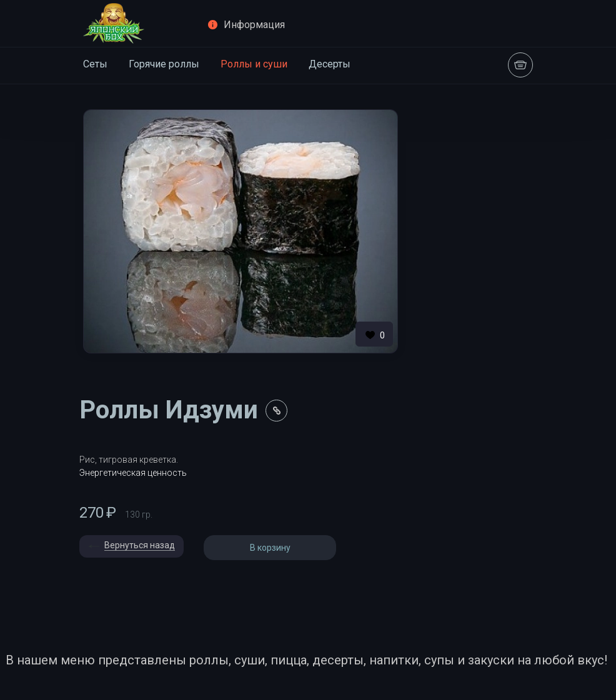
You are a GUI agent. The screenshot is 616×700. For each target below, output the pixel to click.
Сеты (95, 64)
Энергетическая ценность (133, 473)
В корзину (270, 548)
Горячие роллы (164, 64)
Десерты (330, 64)
